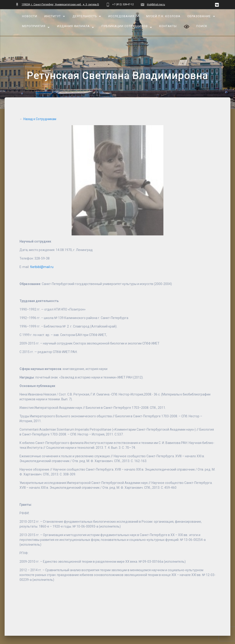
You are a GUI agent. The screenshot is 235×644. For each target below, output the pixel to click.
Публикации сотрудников (125, 26)
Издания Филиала (73, 26)
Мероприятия (34, 26)
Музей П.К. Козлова (163, 16)
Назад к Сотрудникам (40, 109)
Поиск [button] (202, 26)
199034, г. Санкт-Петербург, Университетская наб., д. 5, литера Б (60, 4)
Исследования (122, 16)
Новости (30, 16)
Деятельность (85, 16)
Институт (53, 16)
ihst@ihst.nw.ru (156, 4)
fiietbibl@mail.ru (42, 257)
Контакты (168, 26)
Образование (199, 16)
